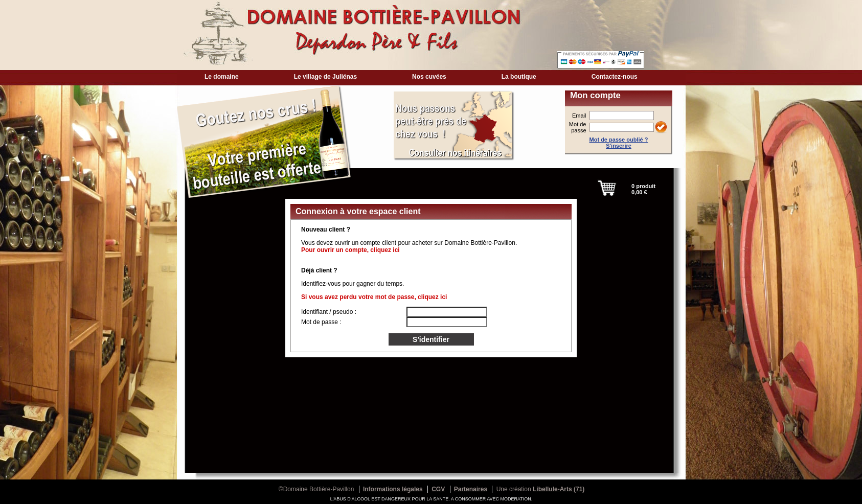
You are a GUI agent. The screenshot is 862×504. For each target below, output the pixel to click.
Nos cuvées (429, 77)
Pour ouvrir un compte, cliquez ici (350, 250)
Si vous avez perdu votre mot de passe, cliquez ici (374, 297)
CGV (438, 489)
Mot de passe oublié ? (619, 140)
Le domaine (222, 77)
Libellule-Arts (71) (559, 489)
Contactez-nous (615, 77)
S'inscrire (619, 146)
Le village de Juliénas (325, 77)
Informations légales (393, 489)
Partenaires (471, 489)
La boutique (519, 77)
